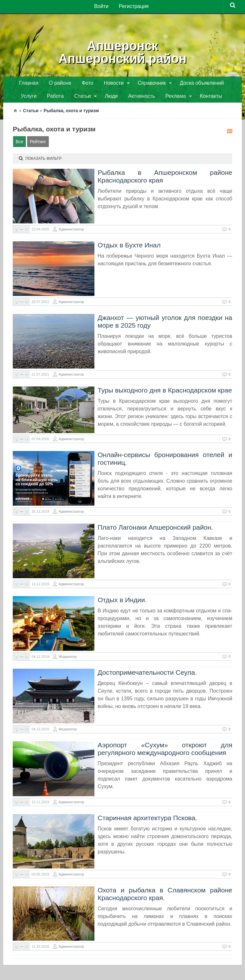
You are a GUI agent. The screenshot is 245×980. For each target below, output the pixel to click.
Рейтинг (38, 144)
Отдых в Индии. (122, 602)
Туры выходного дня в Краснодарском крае (165, 392)
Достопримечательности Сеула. (147, 675)
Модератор (68, 659)
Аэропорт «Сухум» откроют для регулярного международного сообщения (165, 751)
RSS (230, 133)
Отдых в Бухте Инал (129, 247)
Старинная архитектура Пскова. (147, 820)
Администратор (71, 231)
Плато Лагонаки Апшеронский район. (155, 529)
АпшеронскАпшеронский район (122, 51)
